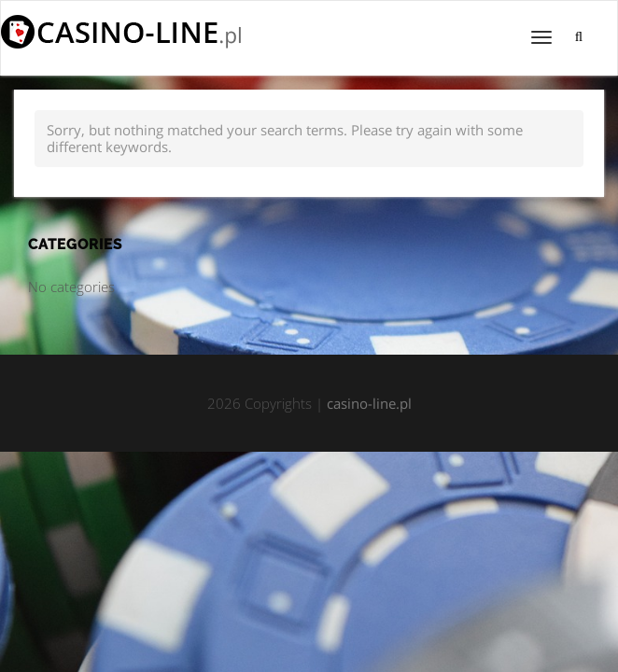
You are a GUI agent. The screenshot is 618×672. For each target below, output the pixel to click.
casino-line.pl (369, 403)
